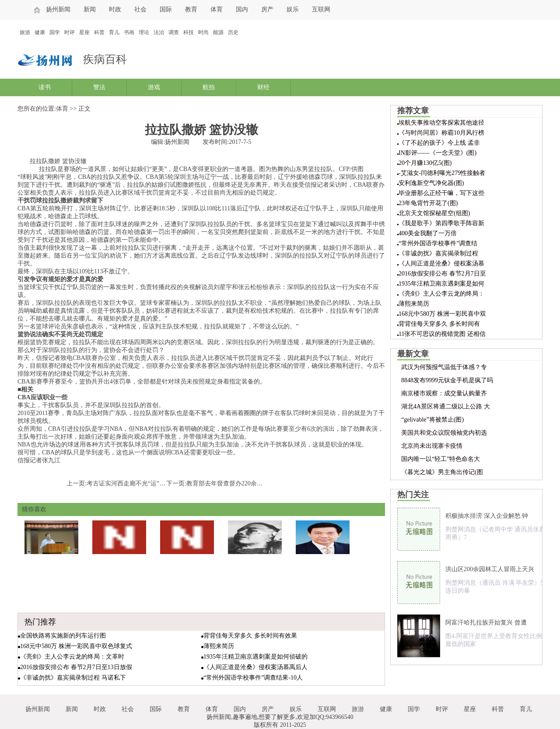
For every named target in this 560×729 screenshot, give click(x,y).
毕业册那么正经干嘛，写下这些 (441, 193)
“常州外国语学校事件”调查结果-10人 (253, 678)
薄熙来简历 (219, 646)
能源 (218, 32)
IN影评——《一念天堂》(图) (437, 153)
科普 (99, 32)
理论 (144, 32)
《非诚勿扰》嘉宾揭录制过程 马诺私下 (73, 678)
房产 (267, 9)
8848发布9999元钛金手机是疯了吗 (447, 380)
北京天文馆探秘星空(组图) (434, 213)
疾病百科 (105, 59)
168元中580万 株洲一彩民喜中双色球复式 (76, 646)
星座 (84, 32)
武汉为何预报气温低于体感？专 (444, 367)
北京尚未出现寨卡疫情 (432, 446)
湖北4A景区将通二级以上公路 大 (446, 406)
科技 (189, 32)
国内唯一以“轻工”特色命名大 (441, 459)
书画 (129, 32)
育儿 (114, 32)
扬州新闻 (58, 9)
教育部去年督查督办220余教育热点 (234, 483)
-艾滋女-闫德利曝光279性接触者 (442, 173)
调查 (174, 32)
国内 (242, 9)
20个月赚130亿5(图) (425, 163)
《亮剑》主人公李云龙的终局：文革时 (72, 657)
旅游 (25, 32)
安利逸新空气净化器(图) (431, 183)
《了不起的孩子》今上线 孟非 (439, 143)
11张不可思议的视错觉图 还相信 (442, 334)
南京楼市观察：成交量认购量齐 (444, 393)
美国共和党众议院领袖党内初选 (444, 433)
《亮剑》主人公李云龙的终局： (441, 294)
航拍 (209, 87)
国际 (166, 9)
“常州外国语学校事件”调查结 (438, 243)
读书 (45, 87)
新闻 (90, 9)
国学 (55, 32)
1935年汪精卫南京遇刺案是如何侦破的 (255, 657)
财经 (263, 87)
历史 (233, 32)
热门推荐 (40, 622)
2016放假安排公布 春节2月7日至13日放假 (76, 667)
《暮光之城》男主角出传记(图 (442, 472)
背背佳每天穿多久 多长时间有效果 (250, 636)
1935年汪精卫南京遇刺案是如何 (441, 284)
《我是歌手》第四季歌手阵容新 (441, 223)
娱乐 (293, 9)
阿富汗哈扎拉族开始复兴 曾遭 (486, 623)
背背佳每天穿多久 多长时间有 (439, 324)
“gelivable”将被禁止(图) (432, 420)
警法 (99, 87)
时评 (70, 32)
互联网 (321, 9)
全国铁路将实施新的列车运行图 (63, 636)
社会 (140, 9)
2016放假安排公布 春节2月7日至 (442, 274)
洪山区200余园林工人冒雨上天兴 (490, 569)
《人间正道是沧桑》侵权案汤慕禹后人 (255, 667)
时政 (115, 9)
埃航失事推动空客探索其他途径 (441, 123)
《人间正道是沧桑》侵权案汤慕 (441, 263)
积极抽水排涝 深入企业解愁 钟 (487, 516)
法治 (159, 32)
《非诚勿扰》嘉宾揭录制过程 (438, 253)
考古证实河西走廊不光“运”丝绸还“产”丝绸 (144, 483)
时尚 (203, 32)
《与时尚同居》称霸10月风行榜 (441, 133)
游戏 (154, 87)
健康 (40, 32)
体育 (217, 9)
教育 (191, 9)
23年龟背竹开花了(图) (428, 203)
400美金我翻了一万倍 (428, 233)
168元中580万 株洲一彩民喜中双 (442, 314)
